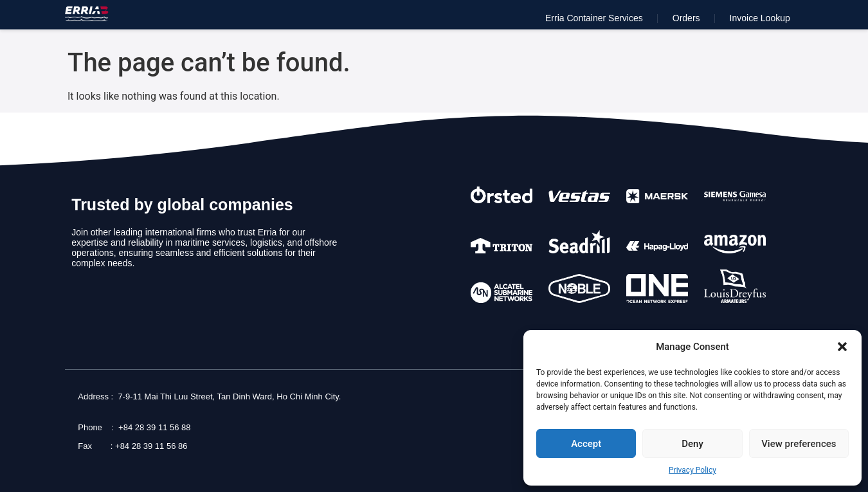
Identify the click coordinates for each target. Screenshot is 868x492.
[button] (842, 347)
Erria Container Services (594, 18)
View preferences (799, 444)
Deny (692, 444)
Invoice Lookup (760, 18)
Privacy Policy (692, 470)
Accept (586, 444)
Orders (686, 18)
